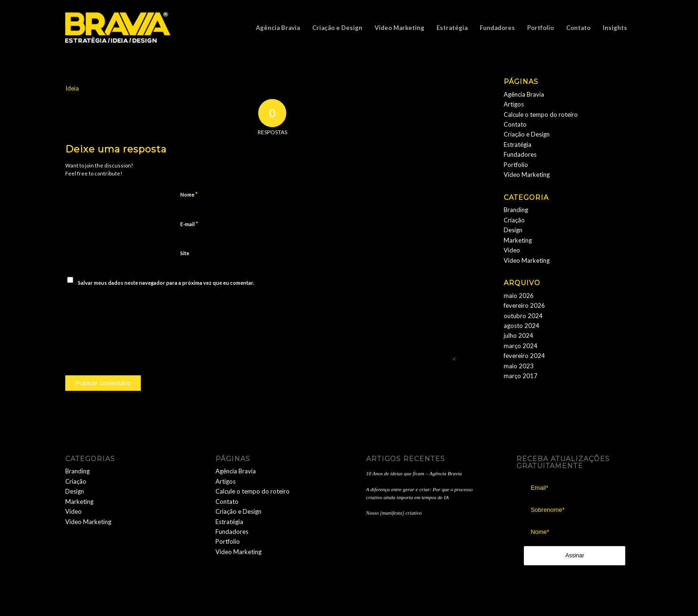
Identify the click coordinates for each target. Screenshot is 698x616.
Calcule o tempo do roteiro (541, 114)
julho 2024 (518, 335)
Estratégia (518, 144)
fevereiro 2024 (524, 356)
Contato (515, 124)
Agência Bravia (524, 94)
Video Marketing (527, 175)
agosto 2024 (522, 326)
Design (513, 230)
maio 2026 (519, 296)
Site (185, 253)
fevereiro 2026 (524, 305)
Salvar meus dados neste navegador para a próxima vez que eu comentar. (166, 283)
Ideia (72, 88)
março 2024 (521, 346)
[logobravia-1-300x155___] (118, 28)
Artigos (514, 104)
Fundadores (520, 154)
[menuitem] (278, 28)
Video (512, 250)
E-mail (189, 224)
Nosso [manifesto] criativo (394, 513)
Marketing (518, 240)
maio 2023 (519, 366)
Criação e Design (527, 134)
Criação (514, 220)
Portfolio (516, 165)
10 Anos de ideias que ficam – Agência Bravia (414, 473)
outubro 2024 (523, 316)
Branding (516, 210)
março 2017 (521, 376)
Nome (189, 194)
